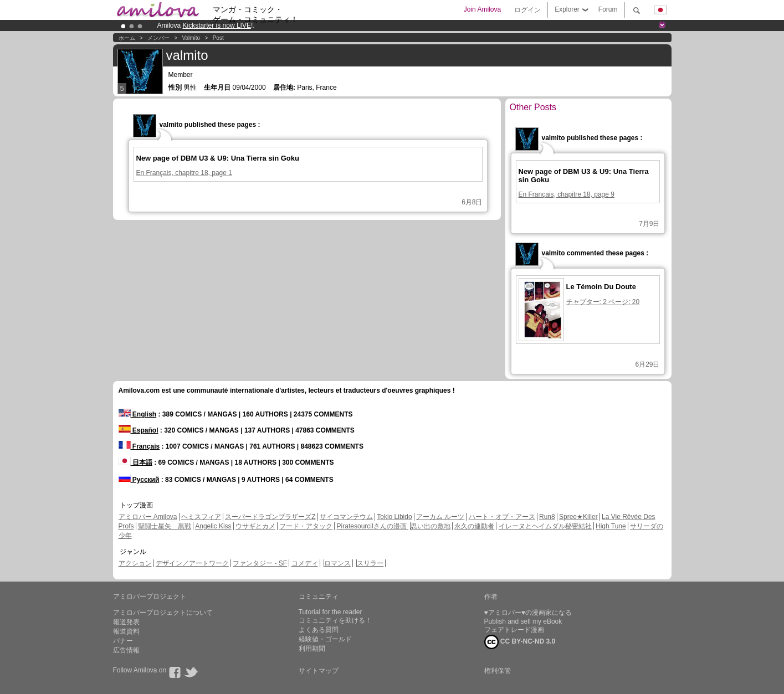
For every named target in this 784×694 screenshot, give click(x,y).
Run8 (547, 517)
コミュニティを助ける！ (335, 620)
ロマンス (337, 563)
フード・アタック (306, 526)
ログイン (527, 10)
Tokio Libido (394, 517)
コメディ (305, 563)
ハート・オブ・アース (502, 517)
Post (218, 38)
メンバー (158, 38)
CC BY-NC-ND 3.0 (520, 642)
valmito (191, 38)
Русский (139, 480)
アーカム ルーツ (440, 517)
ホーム (127, 38)
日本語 (135, 462)
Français (139, 446)
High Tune (611, 526)
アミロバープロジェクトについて (163, 613)
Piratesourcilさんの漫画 (373, 526)
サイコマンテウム (346, 517)
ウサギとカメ (255, 526)
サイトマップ (319, 671)
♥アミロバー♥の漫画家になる (528, 613)
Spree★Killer (578, 517)
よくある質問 (319, 630)
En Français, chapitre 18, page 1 (184, 173)
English (138, 414)
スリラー (370, 563)
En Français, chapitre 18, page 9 (567, 194)
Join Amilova (482, 9)
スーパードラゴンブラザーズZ (270, 517)
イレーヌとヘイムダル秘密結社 (545, 526)
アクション (135, 563)
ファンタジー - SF (260, 563)
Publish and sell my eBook (523, 621)
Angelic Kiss (213, 526)
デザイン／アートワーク (192, 563)
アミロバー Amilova (148, 517)
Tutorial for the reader (330, 612)
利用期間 (312, 649)
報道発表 (126, 622)
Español (139, 430)
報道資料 (126, 631)
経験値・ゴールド (325, 639)
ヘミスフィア (201, 517)
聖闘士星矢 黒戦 (165, 526)
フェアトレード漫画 (514, 630)
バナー (123, 641)
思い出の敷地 (431, 526)
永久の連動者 (474, 526)
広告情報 (126, 650)
